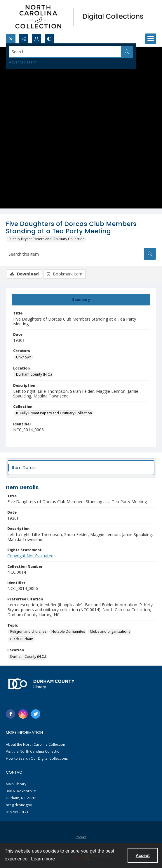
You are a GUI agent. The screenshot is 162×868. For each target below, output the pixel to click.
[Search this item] (75, 254)
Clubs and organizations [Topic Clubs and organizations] (110, 631)
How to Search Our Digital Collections (37, 758)
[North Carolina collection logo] (81, 17)
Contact (81, 837)
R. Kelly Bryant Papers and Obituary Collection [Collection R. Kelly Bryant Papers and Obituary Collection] (54, 413)
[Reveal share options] (24, 39)
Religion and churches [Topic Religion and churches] (28, 631)
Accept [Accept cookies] (143, 855)
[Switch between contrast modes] (49, 39)
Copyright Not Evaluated (30, 556)
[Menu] (151, 39)
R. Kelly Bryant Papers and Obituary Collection (47, 239)
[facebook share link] (11, 714)
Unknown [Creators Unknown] (24, 357)
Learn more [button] (43, 859)
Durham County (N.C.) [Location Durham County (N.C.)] (34, 374)
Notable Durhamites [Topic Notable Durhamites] (68, 631)
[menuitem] (81, 837)
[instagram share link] (23, 714)
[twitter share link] (36, 714)
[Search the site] (65, 52)
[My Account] (36, 39)
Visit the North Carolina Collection (34, 751)
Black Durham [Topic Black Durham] (22, 639)
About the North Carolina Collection (35, 744)
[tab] (81, 300)
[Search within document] (150, 254)
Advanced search (23, 62)
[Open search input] (11, 39)
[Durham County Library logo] (41, 684)
